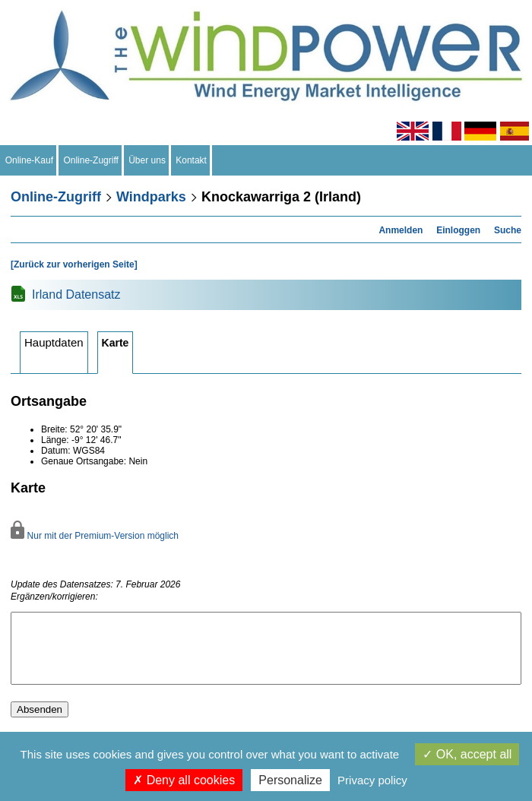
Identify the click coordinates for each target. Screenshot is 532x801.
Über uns (147, 160)
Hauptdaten (54, 342)
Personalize (290, 780)
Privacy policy (372, 780)
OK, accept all (467, 754)
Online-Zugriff (91, 160)
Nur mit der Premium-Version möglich (95, 536)
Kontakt (192, 160)
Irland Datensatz (76, 294)
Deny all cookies (184, 780)
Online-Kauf (29, 160)
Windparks (151, 197)
